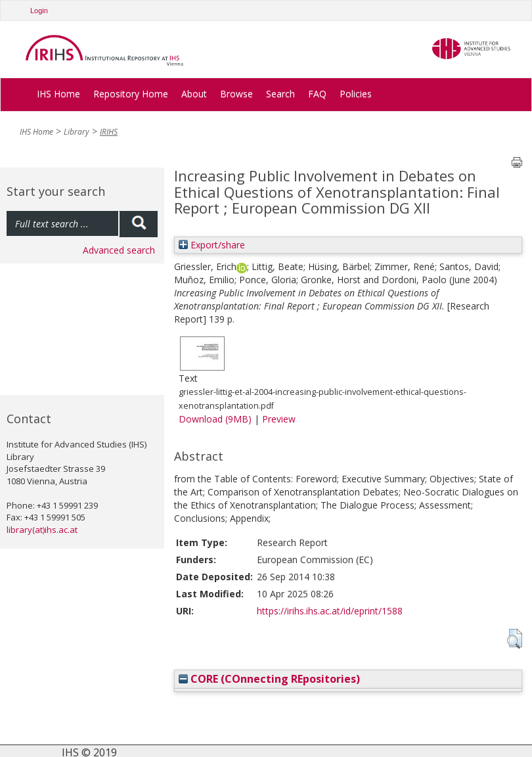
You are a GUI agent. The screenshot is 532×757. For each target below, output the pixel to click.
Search (280, 94)
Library (77, 132)
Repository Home (131, 94)
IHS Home (58, 94)
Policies (356, 94)
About (194, 94)
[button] (515, 639)
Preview (279, 419)
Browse (236, 94)
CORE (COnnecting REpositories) (269, 679)
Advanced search (119, 250)
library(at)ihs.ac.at (42, 530)
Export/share (212, 245)
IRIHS (109, 132)
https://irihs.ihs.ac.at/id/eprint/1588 (330, 611)
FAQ (317, 94)
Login (39, 11)
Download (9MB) (215, 419)
